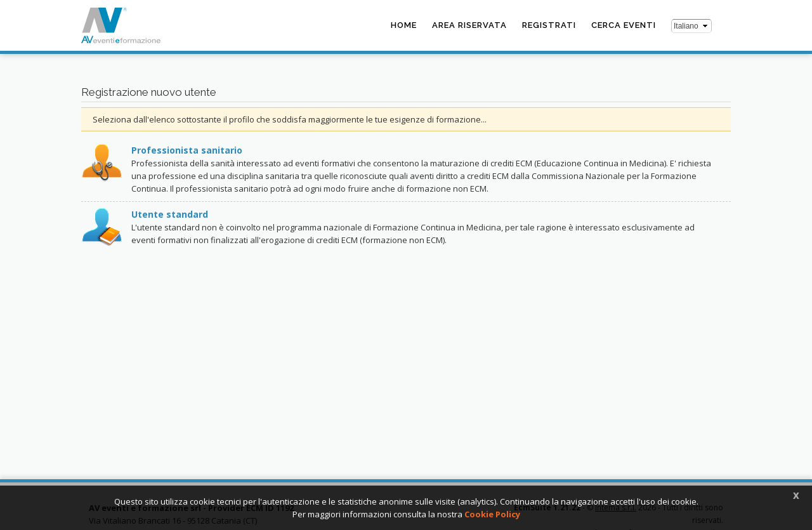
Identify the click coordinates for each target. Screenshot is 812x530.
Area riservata (469, 25)
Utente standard (170, 214)
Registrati (549, 25)
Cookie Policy (492, 514)
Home (404, 25)
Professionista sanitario (187, 150)
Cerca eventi (624, 25)
